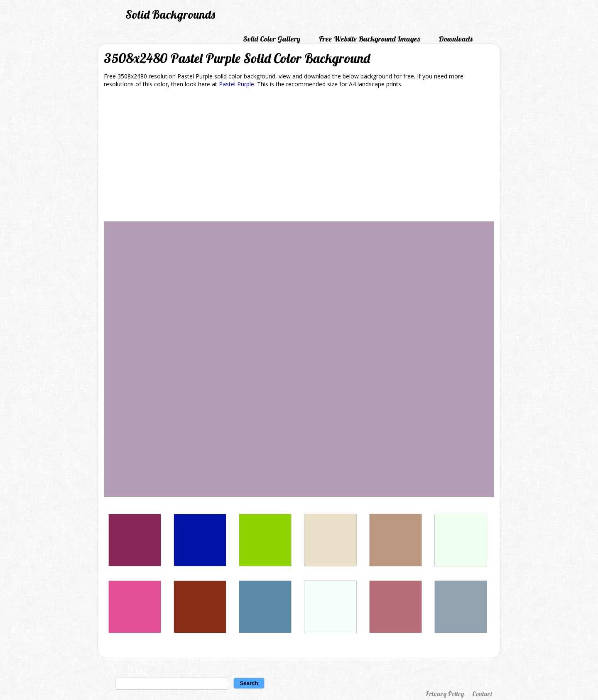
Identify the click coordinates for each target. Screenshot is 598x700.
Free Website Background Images (369, 39)
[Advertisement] (299, 156)
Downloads (456, 39)
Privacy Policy (445, 694)
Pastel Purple (237, 84)
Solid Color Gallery (272, 39)
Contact (482, 694)
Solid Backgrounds (170, 14)
